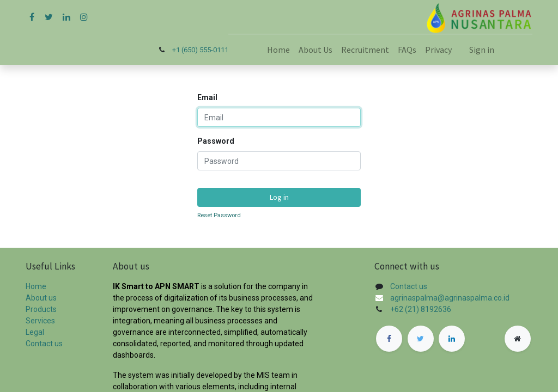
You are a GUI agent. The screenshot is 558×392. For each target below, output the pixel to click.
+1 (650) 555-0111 (200, 50)
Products (41, 309)
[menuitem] (278, 50)
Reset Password (219, 215)
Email (207, 97)
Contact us (44, 344)
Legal (35, 332)
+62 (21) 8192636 (421, 309)
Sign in (482, 50)
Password (216, 141)
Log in (279, 197)
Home (36, 286)
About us (41, 298)
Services (40, 321)
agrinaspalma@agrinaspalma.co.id (450, 298)
